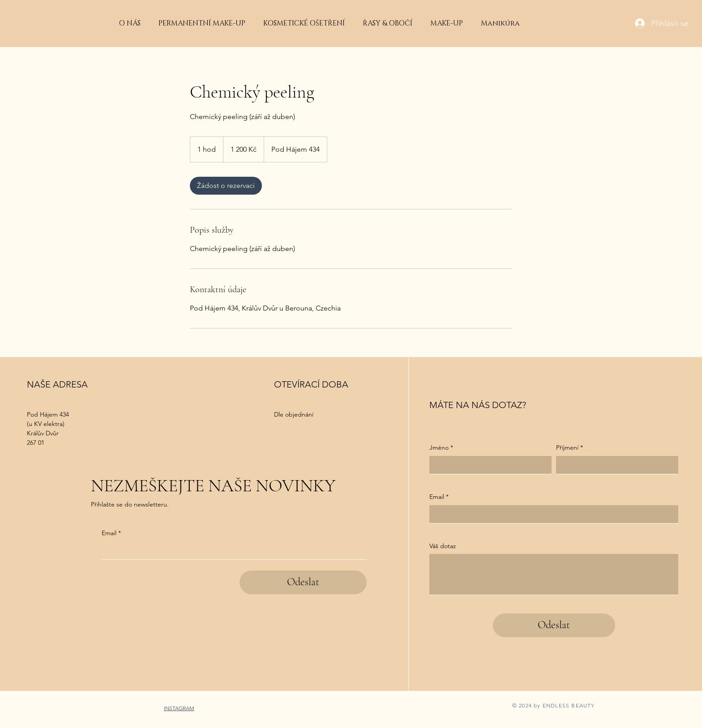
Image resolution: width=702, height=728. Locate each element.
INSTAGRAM (179, 708)
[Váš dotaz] (554, 574)
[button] (304, 23)
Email (111, 533)
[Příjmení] (614, 465)
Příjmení (569, 448)
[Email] (232, 550)
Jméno (441, 448)
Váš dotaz (443, 546)
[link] (226, 186)
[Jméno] (488, 465)
